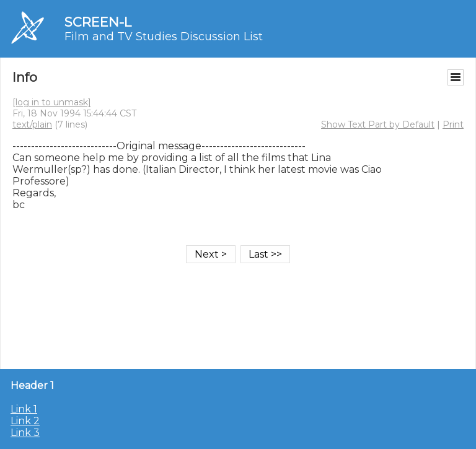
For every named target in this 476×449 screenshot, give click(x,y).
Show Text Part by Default (378, 124)
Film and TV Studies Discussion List (164, 37)
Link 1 (24, 409)
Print (453, 124)
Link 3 (25, 433)
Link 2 (25, 421)
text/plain (32, 124)
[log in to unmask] (52, 102)
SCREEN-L (98, 22)
